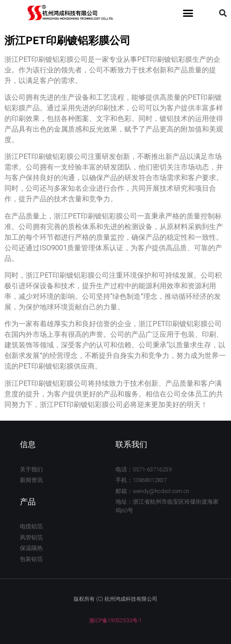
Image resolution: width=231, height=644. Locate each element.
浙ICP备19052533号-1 (115, 621)
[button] (188, 13)
